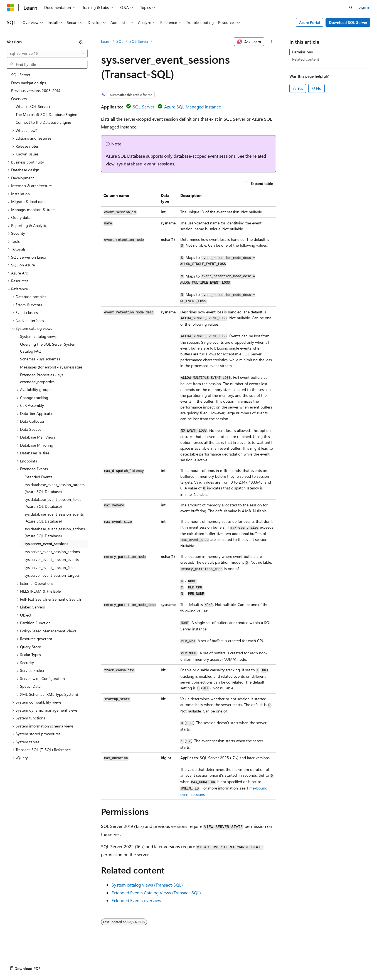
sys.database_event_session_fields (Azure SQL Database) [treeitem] (53, 503)
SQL (120, 41)
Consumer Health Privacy (160, 963)
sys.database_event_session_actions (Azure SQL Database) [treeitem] (55, 532)
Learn (106, 41)
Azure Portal (310, 22)
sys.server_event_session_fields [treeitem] (50, 567)
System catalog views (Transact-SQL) (147, 885)
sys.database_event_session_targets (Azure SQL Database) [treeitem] (55, 488)
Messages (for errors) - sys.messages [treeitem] (51, 367)
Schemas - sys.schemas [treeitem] (40, 359)
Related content (306, 59)
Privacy (122, 963)
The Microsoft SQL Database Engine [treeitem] (46, 114)
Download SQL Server (348, 22)
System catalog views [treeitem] (38, 336)
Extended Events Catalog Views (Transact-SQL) (156, 893)
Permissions (302, 52)
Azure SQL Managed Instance (193, 107)
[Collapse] (81, 42)
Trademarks (231, 963)
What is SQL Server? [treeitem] (33, 106)
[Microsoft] (10, 8)
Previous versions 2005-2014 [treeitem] (36, 91)
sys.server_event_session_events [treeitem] (52, 559)
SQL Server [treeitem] (21, 75)
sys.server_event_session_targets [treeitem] (52, 575)
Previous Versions (50, 963)
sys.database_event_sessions (145, 164)
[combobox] (47, 53)
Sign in (364, 7)
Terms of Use (203, 963)
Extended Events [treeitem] (38, 477)
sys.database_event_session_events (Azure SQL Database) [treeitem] (54, 518)
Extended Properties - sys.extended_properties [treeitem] (42, 378)
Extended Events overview (136, 900)
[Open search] (351, 8)
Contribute (100, 963)
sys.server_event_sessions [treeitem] (46, 544)
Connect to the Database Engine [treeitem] (43, 122)
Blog (76, 963)
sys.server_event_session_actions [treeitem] (52, 552)
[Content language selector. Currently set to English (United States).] (32, 950)
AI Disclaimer (18, 963)
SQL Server (139, 41)
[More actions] (271, 42)
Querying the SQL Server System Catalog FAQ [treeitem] (48, 348)
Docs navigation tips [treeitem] (29, 83)
